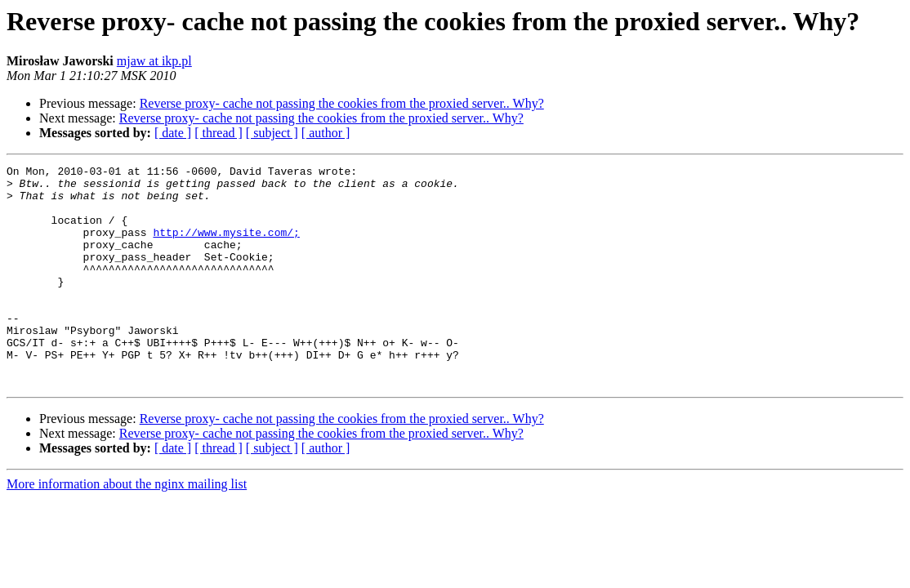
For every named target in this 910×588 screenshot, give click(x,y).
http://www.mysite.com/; (226, 247)
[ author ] (326, 133)
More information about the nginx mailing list (127, 528)
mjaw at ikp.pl (154, 61)
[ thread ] (219, 133)
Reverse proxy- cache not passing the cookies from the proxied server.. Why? (342, 103)
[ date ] (173, 133)
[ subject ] (272, 133)
